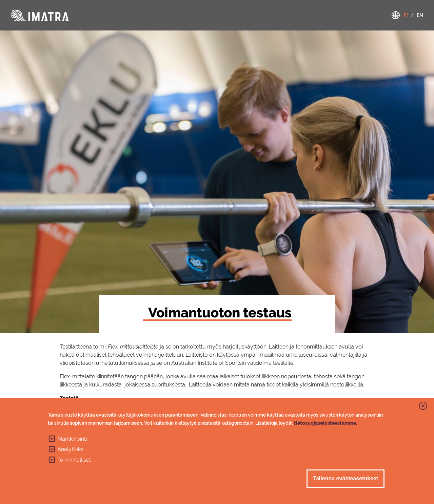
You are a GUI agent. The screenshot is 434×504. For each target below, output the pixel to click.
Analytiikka (71, 450)
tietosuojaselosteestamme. (325, 424)
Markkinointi (72, 439)
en (420, 15)
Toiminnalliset (74, 460)
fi (406, 15)
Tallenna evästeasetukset (346, 479)
